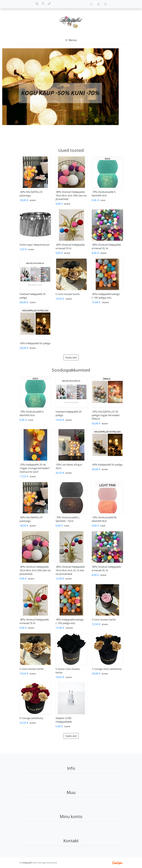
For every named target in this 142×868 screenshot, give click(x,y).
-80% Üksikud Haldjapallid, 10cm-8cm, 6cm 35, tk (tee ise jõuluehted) (70, 570)
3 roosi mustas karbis (104, 620)
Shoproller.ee (117, 863)
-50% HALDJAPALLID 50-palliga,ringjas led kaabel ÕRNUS (106, 415)
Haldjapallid (27, 863)
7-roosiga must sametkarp (107, 669)
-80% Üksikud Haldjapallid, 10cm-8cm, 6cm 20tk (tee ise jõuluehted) (71, 195)
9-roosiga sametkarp (31, 718)
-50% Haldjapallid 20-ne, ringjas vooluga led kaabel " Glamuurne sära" (35, 468)
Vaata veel (71, 357)
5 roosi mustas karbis (68, 294)
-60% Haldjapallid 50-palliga (35, 343)
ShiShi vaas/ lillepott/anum (34, 245)
